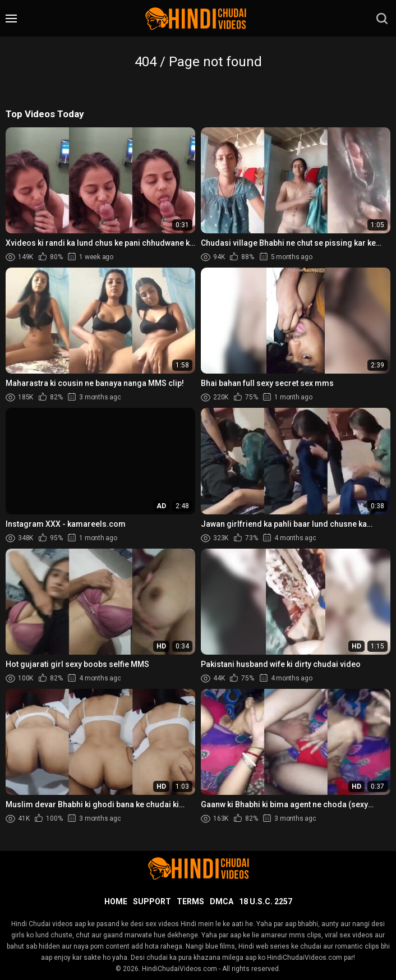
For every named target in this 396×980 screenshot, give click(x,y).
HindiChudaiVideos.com (179, 969)
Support (152, 901)
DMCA (222, 901)
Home (116, 901)
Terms (190, 901)
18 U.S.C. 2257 (266, 901)
